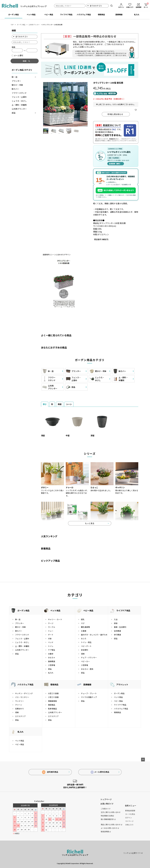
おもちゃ (52, 657)
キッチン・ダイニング (24, 693)
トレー (51, 631)
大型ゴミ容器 (53, 693)
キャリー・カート (55, 619)
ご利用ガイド (106, 809)
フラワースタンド (19, 93)
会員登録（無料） (116, 164)
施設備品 (52, 705)
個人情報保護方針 (108, 819)
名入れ (137, 14)
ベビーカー (85, 661)
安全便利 (84, 650)
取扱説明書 (106, 832)
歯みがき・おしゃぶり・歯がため (94, 635)
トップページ (106, 799)
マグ (83, 623)
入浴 (116, 619)
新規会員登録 (130, 811)
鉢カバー (15, 89)
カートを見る (130, 814)
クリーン (19, 705)
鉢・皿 (15, 77)
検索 (112, 6)
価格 (13, 47)
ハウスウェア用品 (84, 14)
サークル (52, 627)
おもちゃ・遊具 (87, 669)
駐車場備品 (52, 709)
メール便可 (17, 55)
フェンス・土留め (19, 97)
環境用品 (101, 14)
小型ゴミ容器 (53, 697)
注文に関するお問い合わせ (111, 812)
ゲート (51, 635)
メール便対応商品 (100, 772)
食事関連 (52, 661)
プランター (16, 81)
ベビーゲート (86, 646)
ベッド (51, 642)
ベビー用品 (49, 14)
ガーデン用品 (13, 14)
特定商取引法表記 (107, 816)
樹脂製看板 (52, 701)
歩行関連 (117, 635)
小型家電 (52, 665)
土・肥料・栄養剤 (19, 105)
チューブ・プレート (89, 693)
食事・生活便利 (120, 627)
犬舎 (50, 638)
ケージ (51, 623)
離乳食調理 (85, 627)
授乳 (83, 619)
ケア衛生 (52, 650)
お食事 (84, 631)
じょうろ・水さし (19, 101)
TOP (12, 25)
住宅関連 (117, 631)
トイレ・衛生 (86, 642)
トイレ (51, 646)
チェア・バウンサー (89, 657)
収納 (83, 654)
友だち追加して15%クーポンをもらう (116, 190)
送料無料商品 (50, 772)
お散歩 (51, 654)
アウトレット (122, 684)
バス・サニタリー (22, 697)
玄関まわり (20, 709)
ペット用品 (31, 14)
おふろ (84, 638)
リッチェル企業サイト (133, 853)
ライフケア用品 (66, 14)
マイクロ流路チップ (89, 697)
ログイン (129, 818)
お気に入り (129, 825)
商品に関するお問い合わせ (111, 825)
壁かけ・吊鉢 (17, 85)
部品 (14, 113)
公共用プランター (34, 25)
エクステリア (20, 716)
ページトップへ (143, 760)
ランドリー (20, 701)
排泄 (116, 623)
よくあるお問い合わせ (110, 828)
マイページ (129, 821)
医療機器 (119, 14)
